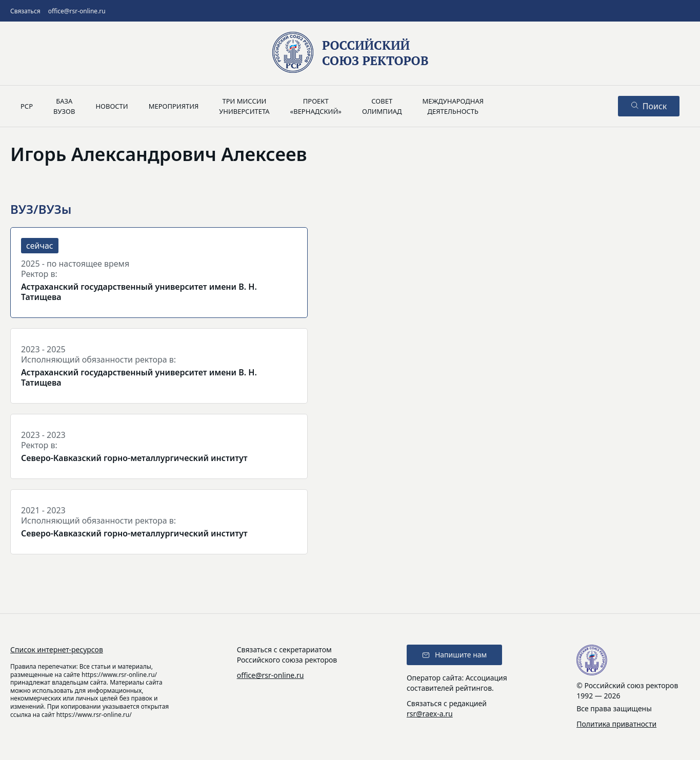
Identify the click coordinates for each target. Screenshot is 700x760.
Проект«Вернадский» (316, 106)
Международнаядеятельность (453, 106)
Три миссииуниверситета (244, 106)
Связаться (25, 11)
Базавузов (64, 106)
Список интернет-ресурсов (57, 649)
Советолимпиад (382, 106)
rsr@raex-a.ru (430, 714)
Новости (112, 106)
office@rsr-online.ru (77, 11)
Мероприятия (174, 106)
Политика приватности (616, 724)
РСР (27, 106)
